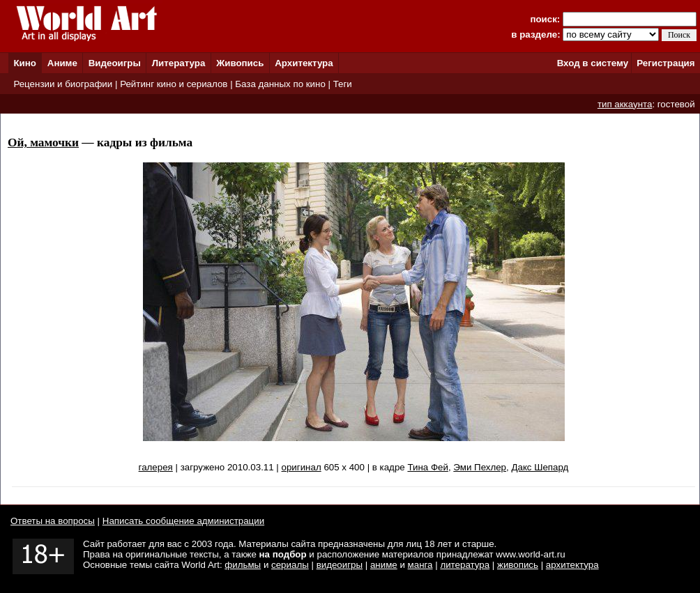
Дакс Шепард (540, 467)
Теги (343, 84)
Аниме (62, 63)
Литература (179, 63)
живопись (518, 565)
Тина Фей (427, 467)
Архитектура (304, 63)
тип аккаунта (625, 104)
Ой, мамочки (43, 143)
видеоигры (340, 565)
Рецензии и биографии (63, 84)
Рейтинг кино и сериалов (174, 84)
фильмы (243, 565)
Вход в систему (593, 63)
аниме (384, 565)
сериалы (290, 565)
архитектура (572, 565)
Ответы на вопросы (53, 521)
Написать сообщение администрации (183, 521)
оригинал (302, 467)
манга (420, 565)
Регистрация (665, 63)
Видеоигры (115, 63)
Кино (25, 63)
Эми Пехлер (480, 467)
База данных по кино (280, 84)
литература (465, 565)
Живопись (240, 63)
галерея (156, 467)
